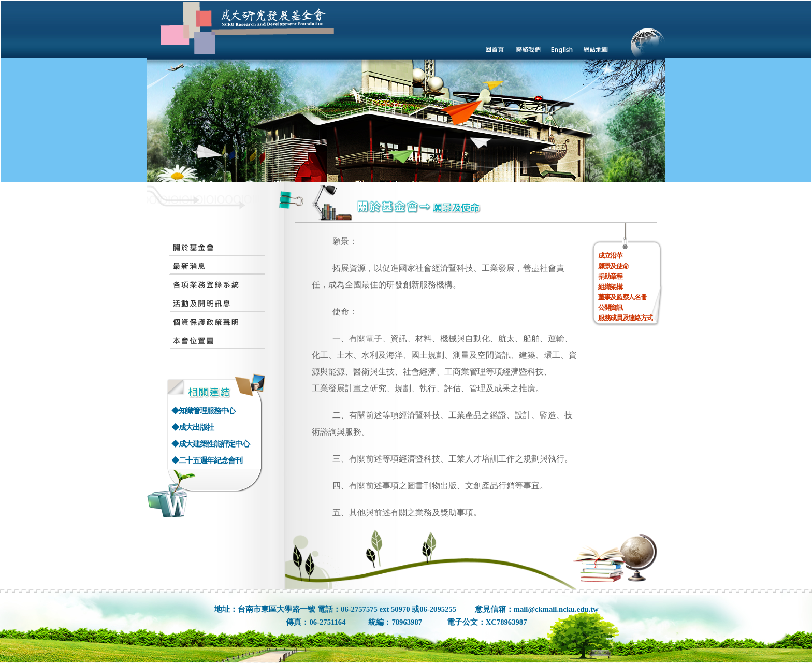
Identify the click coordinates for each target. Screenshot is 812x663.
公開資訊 (610, 307)
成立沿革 (610, 256)
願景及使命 (613, 266)
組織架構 (610, 287)
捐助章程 (610, 276)
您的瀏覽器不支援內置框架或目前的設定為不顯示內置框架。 (406, 91)
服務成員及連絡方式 (625, 318)
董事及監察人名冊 (622, 297)
